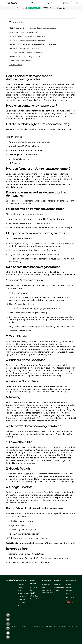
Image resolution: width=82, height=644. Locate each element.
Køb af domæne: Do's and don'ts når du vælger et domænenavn (39, 558)
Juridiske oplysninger (19, 626)
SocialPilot (34, 587)
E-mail (20, 590)
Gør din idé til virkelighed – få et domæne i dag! (28, 36)
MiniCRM (33, 593)
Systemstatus (47, 585)
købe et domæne (27, 497)
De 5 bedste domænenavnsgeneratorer (25, 57)
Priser (44, 588)
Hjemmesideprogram (25, 593)
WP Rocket (34, 596)
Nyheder (69, 590)
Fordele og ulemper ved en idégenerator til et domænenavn (33, 44)
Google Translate (52, 492)
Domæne (24, 293)
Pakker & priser (36, 3)
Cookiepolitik (61, 626)
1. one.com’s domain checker (21, 61)
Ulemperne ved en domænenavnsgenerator (26, 52)
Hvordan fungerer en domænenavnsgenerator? (28, 40)
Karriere (69, 588)
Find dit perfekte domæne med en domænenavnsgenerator (33, 28)
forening (42, 113)
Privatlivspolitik (50, 626)
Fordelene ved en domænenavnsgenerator (26, 48)
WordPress (22, 596)
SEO (15, 534)
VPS (20, 605)
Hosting (21, 588)
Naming (39, 405)
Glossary (57, 590)
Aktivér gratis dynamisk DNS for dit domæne (29, 562)
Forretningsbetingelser (36, 626)
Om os (68, 585)
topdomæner (49, 243)
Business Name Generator (18, 365)
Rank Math (34, 599)
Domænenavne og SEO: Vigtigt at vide (26, 554)
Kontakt (69, 593)
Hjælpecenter (59, 588)
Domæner (22, 585)
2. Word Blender (16, 65)
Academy (57, 585)
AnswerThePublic (14, 447)
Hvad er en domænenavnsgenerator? (24, 32)
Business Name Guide (37, 389)
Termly (32, 590)
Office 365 (22, 602)
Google (28, 474)
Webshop (21, 599)
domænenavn (20, 84)
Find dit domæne (14, 137)
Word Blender (13, 341)
